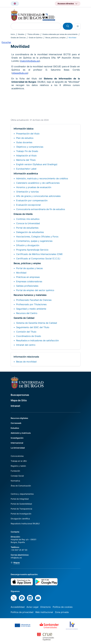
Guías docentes (24, 142)
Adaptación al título (26, 156)
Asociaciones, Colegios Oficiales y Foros (37, 237)
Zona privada (62, 612)
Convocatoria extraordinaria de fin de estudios (41, 209)
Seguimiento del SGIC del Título (33, 327)
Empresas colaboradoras (29, 281)
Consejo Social (17, 476)
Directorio (46, 607)
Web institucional (44, 612)
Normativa (15, 481)
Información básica (23, 129)
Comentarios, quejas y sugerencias (34, 241)
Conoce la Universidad (28, 223)
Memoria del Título (26, 160)
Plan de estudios (25, 138)
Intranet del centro (26, 345)
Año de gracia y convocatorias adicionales (38, 196)
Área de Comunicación (21, 486)
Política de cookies (63, 607)
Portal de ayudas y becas (29, 268)
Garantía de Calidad (24, 318)
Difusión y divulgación (28, 245)
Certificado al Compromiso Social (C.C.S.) (38, 259)
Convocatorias (17, 456)
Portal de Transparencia (21, 509)
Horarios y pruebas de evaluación (34, 187)
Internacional (17, 443)
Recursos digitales (19, 418)
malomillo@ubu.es (30, 61)
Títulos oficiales (33, 34)
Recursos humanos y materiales (30, 295)
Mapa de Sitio (19, 400)
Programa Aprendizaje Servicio (32, 250)
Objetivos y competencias (30, 147)
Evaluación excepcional (28, 205)
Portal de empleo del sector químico (35, 290)
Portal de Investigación (21, 514)
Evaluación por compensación (32, 200)
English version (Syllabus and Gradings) (37, 164)
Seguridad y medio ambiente (31, 309)
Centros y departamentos (22, 494)
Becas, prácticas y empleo (56, 38)
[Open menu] (78, 26)
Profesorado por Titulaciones (31, 304)
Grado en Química (36, 38)
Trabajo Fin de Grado (27, 151)
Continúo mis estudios (28, 219)
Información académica (26, 174)
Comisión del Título (26, 332)
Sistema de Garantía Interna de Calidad (37, 323)
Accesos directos (66, 4)
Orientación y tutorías (27, 192)
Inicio (13, 34)
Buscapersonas (20, 395)
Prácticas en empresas (28, 277)
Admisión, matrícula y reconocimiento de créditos (42, 178)
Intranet (15, 406)
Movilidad (21, 273)
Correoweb (16, 423)
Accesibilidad (18, 607)
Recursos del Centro (27, 313)
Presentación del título (28, 134)
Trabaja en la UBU (19, 461)
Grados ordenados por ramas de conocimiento (60, 34)
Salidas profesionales (27, 286)
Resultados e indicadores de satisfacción (37, 340)
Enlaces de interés (23, 214)
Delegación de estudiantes (30, 232)
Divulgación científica (20, 519)
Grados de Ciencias (18, 38)
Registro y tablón (18, 466)
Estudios (21, 34)
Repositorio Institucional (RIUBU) (25, 524)
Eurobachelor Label (26, 169)
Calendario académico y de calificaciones (38, 183)
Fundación (15, 471)
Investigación (17, 438)
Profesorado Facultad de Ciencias (34, 300)
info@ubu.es (16, 558)
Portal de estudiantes (27, 228)
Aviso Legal (32, 607)
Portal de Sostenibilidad (21, 504)
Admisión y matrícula (21, 433)
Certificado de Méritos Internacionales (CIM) (39, 254)
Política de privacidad (22, 612)
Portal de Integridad (20, 499)
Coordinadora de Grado (29, 336)
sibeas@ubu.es (20, 73)
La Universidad (18, 448)
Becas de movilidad (26, 362)
